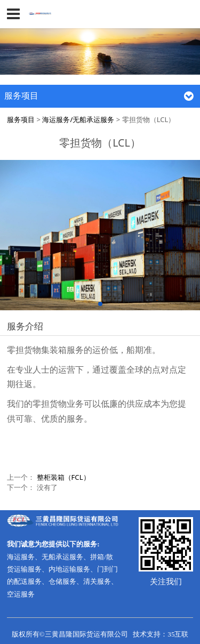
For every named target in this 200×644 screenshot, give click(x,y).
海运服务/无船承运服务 (78, 119)
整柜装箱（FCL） (63, 477)
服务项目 (21, 119)
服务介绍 (25, 326)
